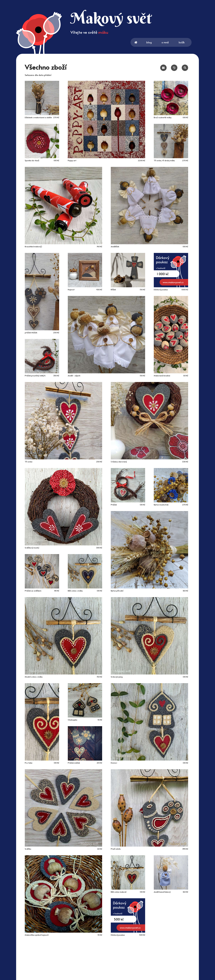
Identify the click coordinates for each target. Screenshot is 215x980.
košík (185, 43)
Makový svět (111, 18)
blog (149, 42)
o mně (165, 42)
